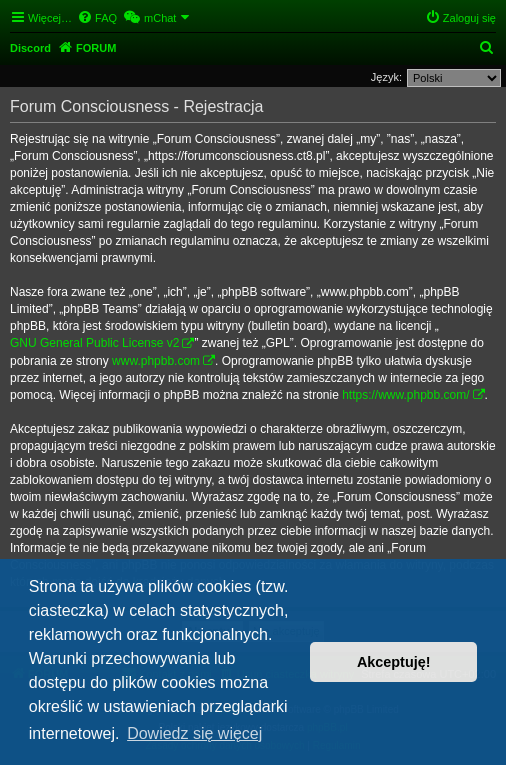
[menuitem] (97, 18)
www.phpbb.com (156, 361)
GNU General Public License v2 (94, 343)
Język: (386, 77)
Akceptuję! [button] (394, 662)
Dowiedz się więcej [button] (194, 733)
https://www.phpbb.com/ (405, 395)
